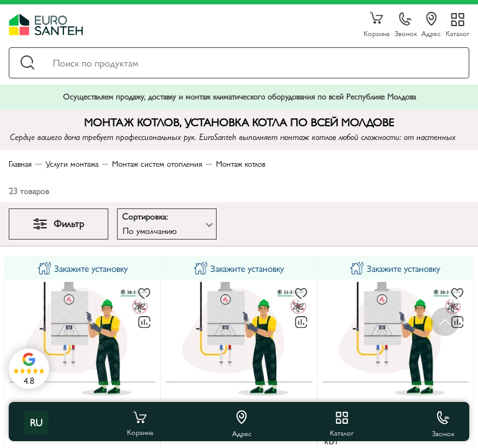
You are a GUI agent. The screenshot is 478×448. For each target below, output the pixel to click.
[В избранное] (144, 294)
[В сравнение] (144, 322)
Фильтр (59, 223)
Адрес (431, 25)
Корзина (377, 25)
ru (36, 422)
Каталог (457, 33)
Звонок (406, 25)
